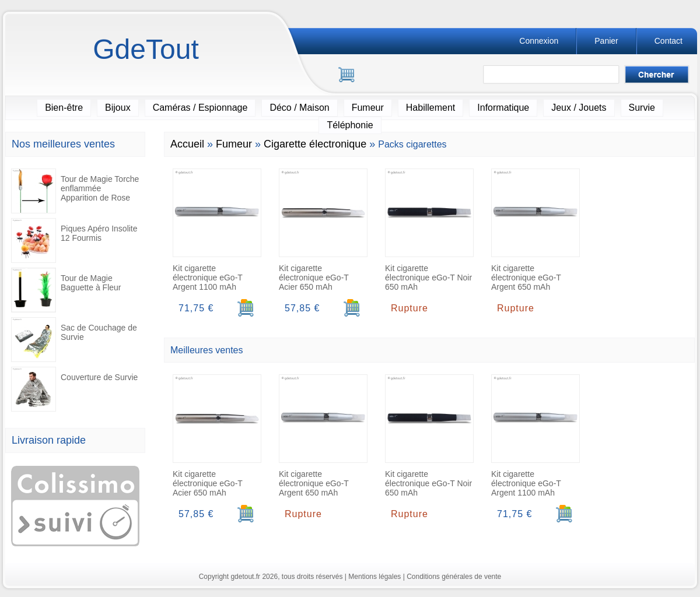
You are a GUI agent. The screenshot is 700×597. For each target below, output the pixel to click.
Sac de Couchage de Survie (74, 340)
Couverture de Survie (74, 389)
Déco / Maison (299, 108)
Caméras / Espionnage (200, 108)
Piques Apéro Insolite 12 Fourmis (74, 240)
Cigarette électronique (315, 144)
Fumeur (368, 108)
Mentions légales (374, 577)
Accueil (187, 144)
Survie (642, 108)
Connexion (539, 41)
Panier (606, 41)
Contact (668, 41)
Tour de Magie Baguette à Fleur (66, 290)
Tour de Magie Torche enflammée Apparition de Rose (75, 191)
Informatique (503, 108)
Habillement (430, 108)
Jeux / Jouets (579, 108)
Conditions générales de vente (454, 577)
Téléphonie (350, 125)
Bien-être (64, 108)
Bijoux (118, 108)
